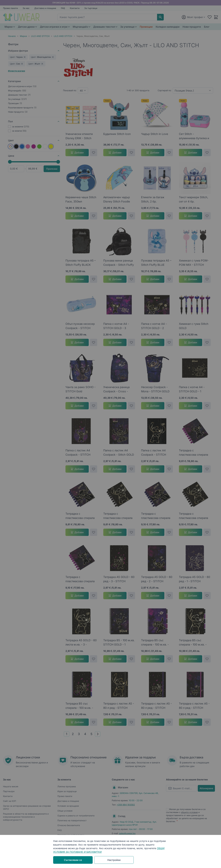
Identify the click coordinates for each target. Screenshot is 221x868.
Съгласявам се (73, 860)
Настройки (114, 860)
